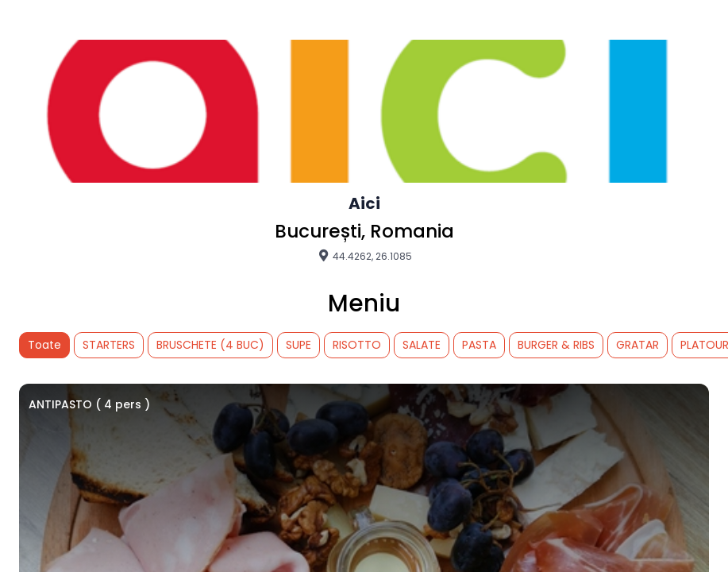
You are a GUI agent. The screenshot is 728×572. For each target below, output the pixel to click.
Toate (44, 345)
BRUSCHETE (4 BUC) (210, 345)
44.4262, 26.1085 (364, 256)
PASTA (479, 345)
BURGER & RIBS (556, 345)
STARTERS (109, 345)
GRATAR (637, 345)
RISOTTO (357, 345)
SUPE (299, 345)
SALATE (422, 345)
